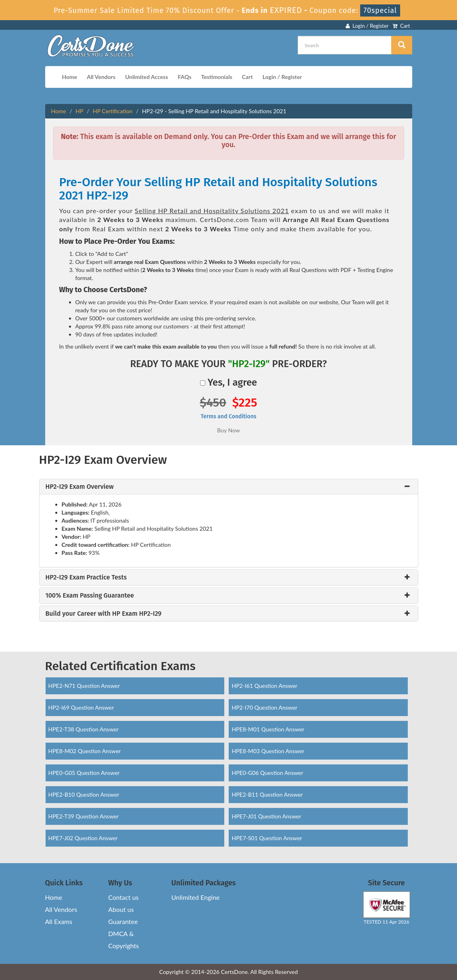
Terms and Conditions (228, 416)
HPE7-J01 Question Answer (266, 816)
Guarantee (123, 921)
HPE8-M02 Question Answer (85, 751)
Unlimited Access (146, 77)
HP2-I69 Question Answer (81, 707)
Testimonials (217, 77)
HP (79, 111)
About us (121, 909)
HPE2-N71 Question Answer (84, 686)
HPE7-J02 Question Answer (83, 838)
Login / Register (367, 26)
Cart (401, 26)
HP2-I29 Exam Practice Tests (86, 577)
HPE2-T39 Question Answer (83, 816)
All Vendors (101, 77)
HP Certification (113, 111)
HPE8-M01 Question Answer (268, 729)
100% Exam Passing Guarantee (90, 596)
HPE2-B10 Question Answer (84, 794)
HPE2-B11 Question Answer (267, 794)
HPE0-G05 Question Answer (84, 773)
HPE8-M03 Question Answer (268, 751)
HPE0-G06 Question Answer (267, 773)
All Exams (59, 921)
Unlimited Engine (196, 897)
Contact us (123, 897)
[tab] (229, 487)
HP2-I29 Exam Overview (80, 487)
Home (70, 77)
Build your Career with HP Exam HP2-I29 (104, 614)
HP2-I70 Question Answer (264, 707)
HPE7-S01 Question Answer (267, 838)
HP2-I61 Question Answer (264, 686)
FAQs (185, 77)
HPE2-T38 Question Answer (83, 729)
